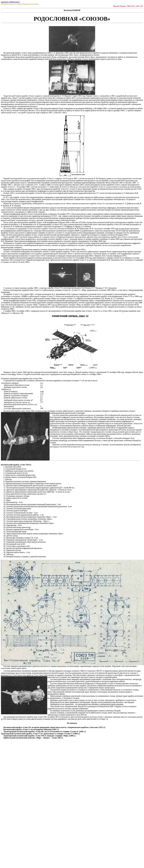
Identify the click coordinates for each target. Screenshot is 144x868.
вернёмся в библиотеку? (10, 2)
